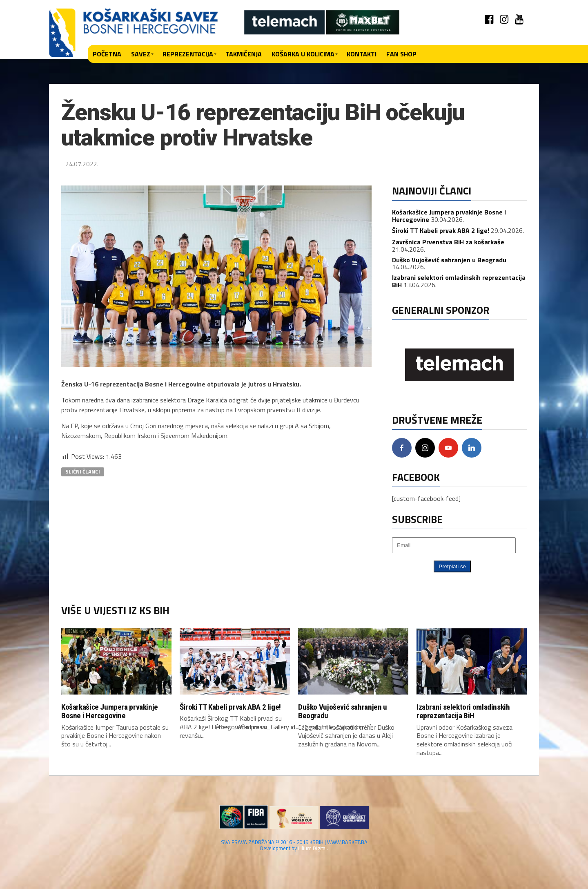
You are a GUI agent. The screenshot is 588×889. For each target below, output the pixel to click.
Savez (141, 54)
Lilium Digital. (313, 849)
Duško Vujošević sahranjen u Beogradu (449, 260)
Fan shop (401, 54)
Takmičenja (244, 54)
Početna (107, 54)
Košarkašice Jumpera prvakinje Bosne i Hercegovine (110, 711)
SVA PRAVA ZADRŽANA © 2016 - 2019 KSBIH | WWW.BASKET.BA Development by (294, 846)
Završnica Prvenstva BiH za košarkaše (448, 242)
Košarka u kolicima (303, 54)
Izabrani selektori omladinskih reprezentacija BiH (459, 281)
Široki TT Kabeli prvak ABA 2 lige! (441, 230)
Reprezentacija (188, 54)
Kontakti (362, 54)
